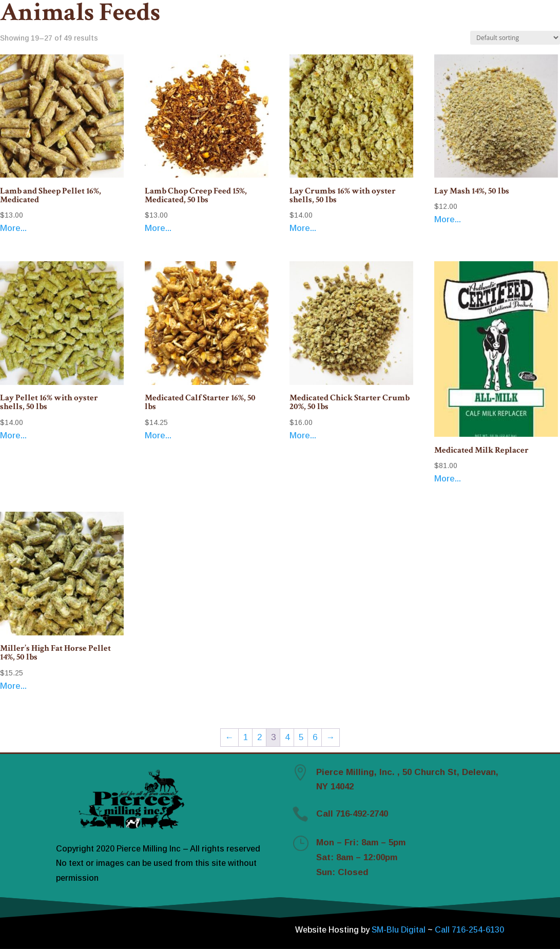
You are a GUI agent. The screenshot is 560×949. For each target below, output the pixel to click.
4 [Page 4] (287, 737)
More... (13, 228)
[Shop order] (515, 38)
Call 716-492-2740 (352, 814)
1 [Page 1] (246, 737)
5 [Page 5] (301, 737)
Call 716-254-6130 (469, 930)
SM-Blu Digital (400, 930)
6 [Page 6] (315, 737)
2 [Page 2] (259, 737)
